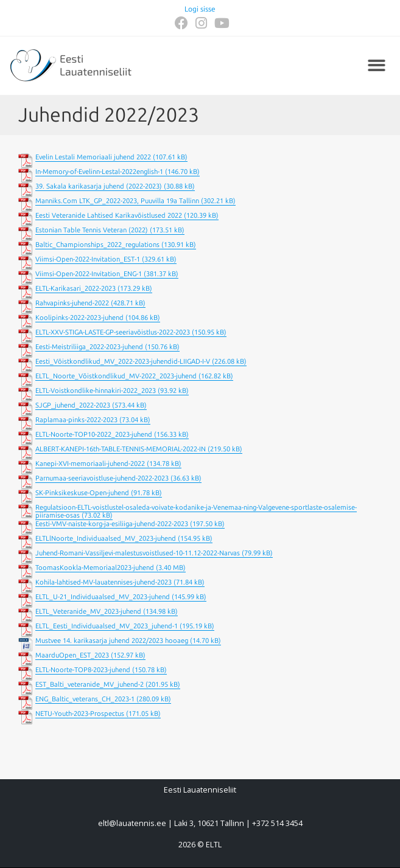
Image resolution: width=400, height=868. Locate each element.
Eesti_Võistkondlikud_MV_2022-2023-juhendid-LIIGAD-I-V (123, 362)
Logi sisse (200, 9)
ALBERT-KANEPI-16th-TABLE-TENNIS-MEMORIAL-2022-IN (121, 449)
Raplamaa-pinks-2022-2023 (76, 420)
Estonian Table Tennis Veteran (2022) (92, 230)
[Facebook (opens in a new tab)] (181, 23)
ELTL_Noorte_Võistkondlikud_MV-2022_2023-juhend (116, 376)
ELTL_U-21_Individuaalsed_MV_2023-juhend (103, 597)
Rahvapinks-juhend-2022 (72, 303)
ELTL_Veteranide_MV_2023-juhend (88, 612)
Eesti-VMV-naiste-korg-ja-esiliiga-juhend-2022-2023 (112, 524)
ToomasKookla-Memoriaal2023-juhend (95, 568)
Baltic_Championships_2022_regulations (97, 245)
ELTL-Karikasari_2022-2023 (75, 289)
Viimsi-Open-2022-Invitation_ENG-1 (89, 274)
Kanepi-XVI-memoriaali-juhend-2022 (90, 464)
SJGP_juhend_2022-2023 (73, 405)
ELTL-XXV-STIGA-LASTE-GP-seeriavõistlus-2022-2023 (113, 332)
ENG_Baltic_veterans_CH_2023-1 (85, 699)
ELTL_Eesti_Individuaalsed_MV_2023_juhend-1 (107, 626)
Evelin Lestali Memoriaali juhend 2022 (93, 157)
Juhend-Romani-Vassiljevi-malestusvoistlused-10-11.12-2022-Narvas (138, 553)
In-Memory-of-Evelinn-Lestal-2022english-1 (99, 172)
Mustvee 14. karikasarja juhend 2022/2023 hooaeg (112, 641)
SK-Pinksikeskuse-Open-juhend (82, 493)
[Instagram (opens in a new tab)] (201, 23)
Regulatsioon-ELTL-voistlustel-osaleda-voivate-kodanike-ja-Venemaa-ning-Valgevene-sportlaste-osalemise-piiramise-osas (196, 512)
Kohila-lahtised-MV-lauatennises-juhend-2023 (104, 582)
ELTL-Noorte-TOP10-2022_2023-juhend (94, 435)
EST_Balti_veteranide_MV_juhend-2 (89, 685)
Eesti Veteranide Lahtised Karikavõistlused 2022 (109, 216)
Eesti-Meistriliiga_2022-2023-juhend (89, 347)
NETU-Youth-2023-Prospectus (80, 714)
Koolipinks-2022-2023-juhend (79, 318)
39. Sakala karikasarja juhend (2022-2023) (99, 186)
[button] (377, 66)
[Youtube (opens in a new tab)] (220, 23)
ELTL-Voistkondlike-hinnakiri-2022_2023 (96, 391)
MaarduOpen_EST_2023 (72, 655)
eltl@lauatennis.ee (132, 823)
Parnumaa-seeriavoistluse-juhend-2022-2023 (102, 478)
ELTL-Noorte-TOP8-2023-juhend (83, 670)
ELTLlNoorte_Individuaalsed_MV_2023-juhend (106, 539)
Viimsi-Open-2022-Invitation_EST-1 (88, 259)
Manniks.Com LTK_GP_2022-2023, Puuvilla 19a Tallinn (117, 201)
